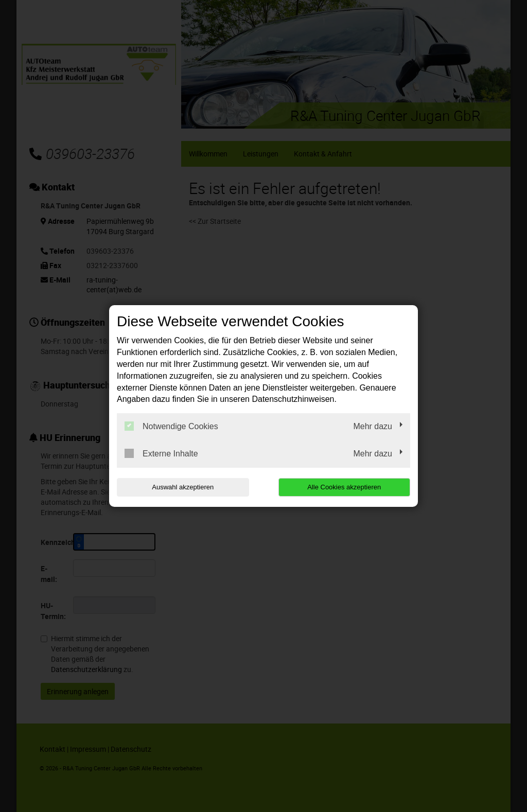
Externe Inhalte (161, 453)
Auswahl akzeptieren (183, 487)
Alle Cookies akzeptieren (344, 487)
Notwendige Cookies (171, 426)
